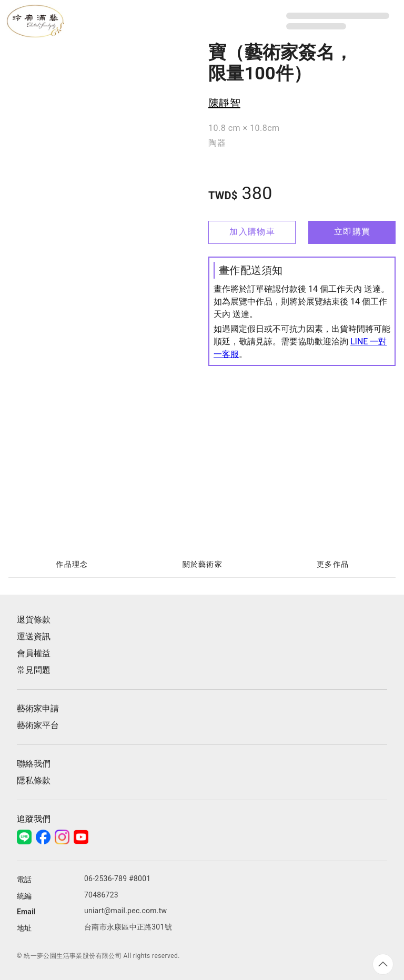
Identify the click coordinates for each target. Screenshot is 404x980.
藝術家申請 (38, 708)
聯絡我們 (34, 764)
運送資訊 (34, 636)
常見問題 (34, 670)
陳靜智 (224, 103)
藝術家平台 (38, 725)
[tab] (72, 565)
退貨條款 (34, 620)
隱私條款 (34, 780)
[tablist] (202, 565)
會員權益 (34, 653)
